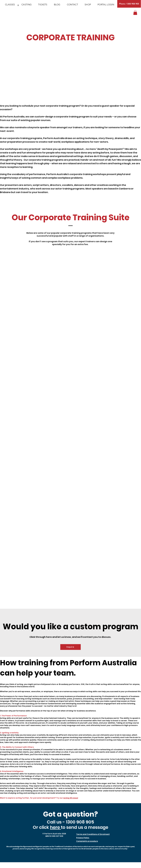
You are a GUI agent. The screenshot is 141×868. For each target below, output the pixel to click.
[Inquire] (70, 647)
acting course (132, 723)
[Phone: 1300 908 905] (129, 4)
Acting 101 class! (71, 798)
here (55, 827)
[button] (135, 12)
